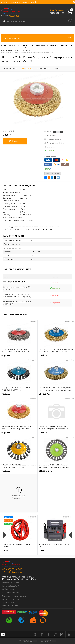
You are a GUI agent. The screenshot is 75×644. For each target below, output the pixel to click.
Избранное (28, 641)
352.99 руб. (46, 471)
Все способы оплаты (53, 173)
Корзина (48, 641)
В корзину (15, 141)
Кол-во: (49, 132)
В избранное (50, 147)
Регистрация (60, 10)
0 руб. (7, 135)
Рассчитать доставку (53, 139)
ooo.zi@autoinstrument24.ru (24, 579)
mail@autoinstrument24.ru (24, 577)
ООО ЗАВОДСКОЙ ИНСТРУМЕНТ (14, 282)
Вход (52, 10)
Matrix (33, 259)
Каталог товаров (37, 38)
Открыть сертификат (28, 220)
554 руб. (45, 394)
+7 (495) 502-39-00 (57, 13)
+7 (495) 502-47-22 (12, 569)
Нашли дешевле (51, 135)
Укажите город (14, 15)
